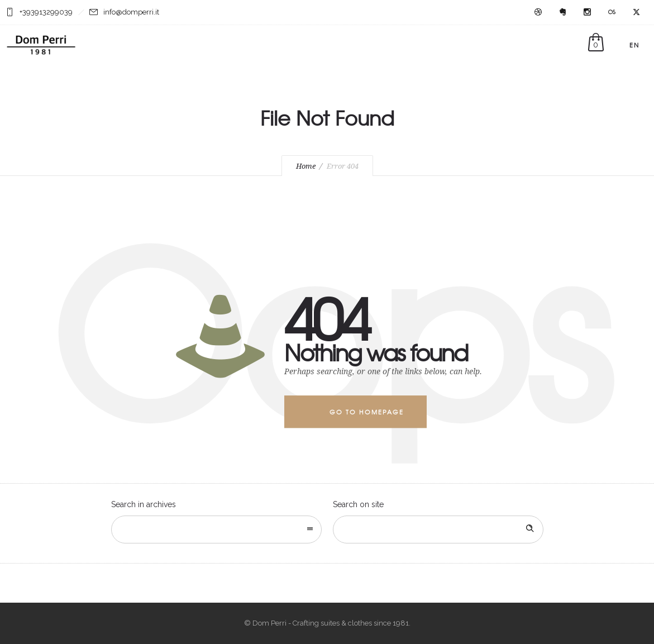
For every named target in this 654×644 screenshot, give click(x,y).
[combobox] (216, 529)
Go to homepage (367, 412)
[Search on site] (438, 529)
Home (306, 166)
